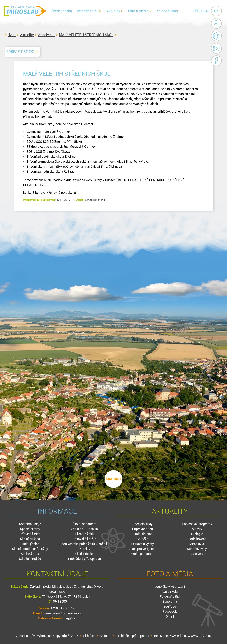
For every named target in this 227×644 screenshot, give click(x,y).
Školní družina (30, 539)
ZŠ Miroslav (25, 11)
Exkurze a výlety (142, 544)
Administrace (216, 23)
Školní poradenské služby (30, 549)
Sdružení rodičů (30, 559)
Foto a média (138, 11)
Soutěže (142, 539)
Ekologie (197, 534)
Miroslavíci (197, 544)
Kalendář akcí (167, 11)
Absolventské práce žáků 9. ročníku (85, 544)
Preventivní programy (197, 524)
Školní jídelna (30, 544)
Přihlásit (89, 636)
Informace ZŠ (88, 11)
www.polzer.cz (201, 636)
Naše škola (170, 592)
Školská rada (30, 554)
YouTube (170, 606)
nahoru (113, 479)
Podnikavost (197, 539)
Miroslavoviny (197, 549)
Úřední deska (62, 11)
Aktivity (197, 529)
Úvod (12, 35)
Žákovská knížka (85, 539)
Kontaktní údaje (30, 524)
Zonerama (170, 601)
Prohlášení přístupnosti (85, 559)
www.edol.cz (178, 636)
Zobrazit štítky (21, 52)
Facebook (216, 61)
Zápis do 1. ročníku (84, 529)
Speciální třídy (30, 529)
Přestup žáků (84, 534)
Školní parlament (85, 524)
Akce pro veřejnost (142, 549)
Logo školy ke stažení (170, 587)
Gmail (216, 48)
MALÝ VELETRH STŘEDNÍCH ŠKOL (86, 35)
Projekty (85, 549)
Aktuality (113, 11)
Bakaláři (216, 36)
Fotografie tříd (170, 597)
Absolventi (46, 35)
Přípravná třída (30, 534)
